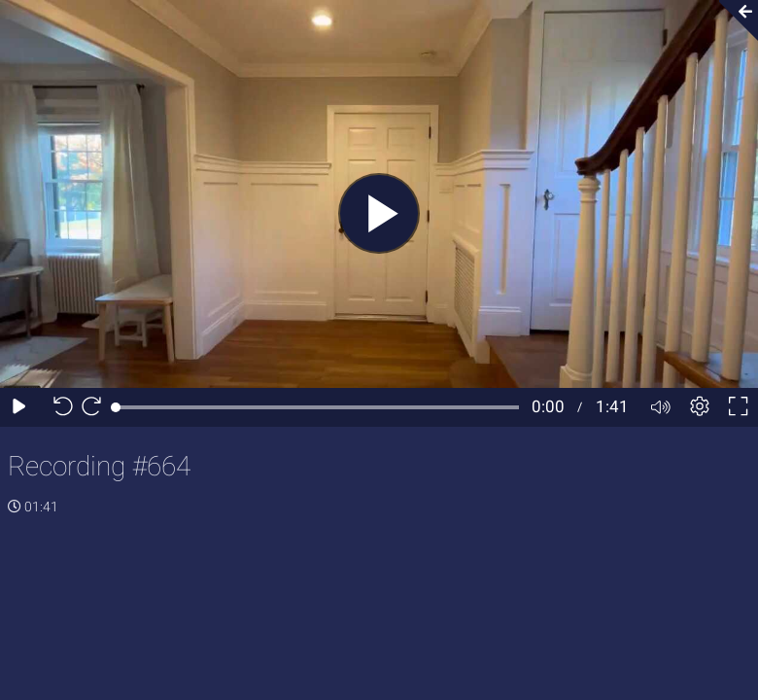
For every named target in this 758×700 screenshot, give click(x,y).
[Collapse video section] (733, 20)
